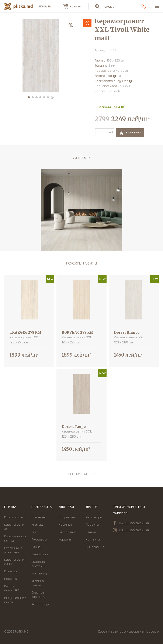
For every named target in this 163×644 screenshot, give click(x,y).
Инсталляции (41, 573)
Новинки (65, 524)
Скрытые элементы (39, 594)
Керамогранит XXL (15, 527)
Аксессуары (41, 604)
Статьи (91, 532)
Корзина (65, 539)
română (45, 6)
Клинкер (11, 571)
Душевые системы (38, 564)
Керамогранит (15, 517)
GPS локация (95, 547)
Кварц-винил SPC (12, 588)
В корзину (130, 133)
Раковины (39, 517)
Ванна (36, 547)
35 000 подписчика (131, 523)
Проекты (92, 524)
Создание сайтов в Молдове (119, 631)
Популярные (68, 517)
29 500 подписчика (131, 530)
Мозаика (11, 579)
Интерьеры (94, 517)
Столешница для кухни (13, 550)
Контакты (93, 539)
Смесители (40, 554)
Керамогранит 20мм (15, 562)
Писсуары (39, 539)
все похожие (79, 474)
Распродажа (67, 532)
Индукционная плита (15, 600)
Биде (35, 532)
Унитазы (38, 524)
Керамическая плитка (15, 538)
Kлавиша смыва (38, 583)
